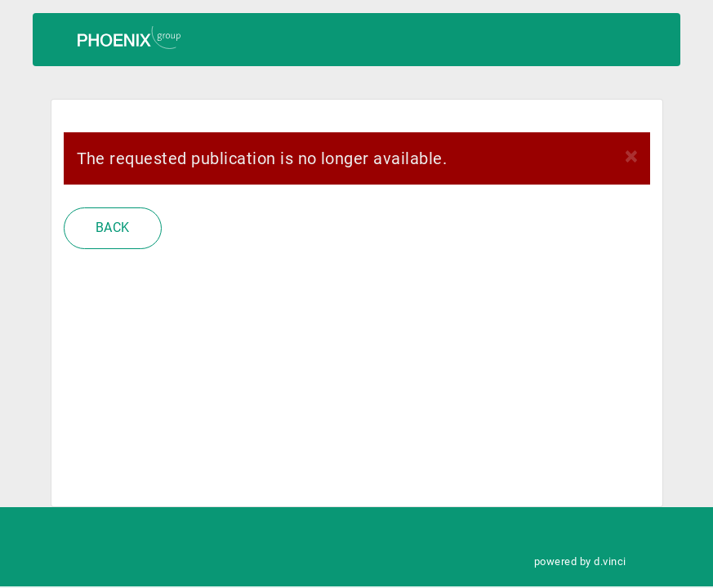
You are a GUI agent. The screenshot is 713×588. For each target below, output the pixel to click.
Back (113, 227)
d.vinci (610, 561)
